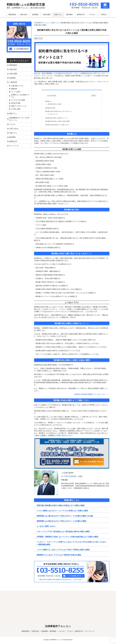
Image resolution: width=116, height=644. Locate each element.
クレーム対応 (16, 92)
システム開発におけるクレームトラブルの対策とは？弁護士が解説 (62, 512)
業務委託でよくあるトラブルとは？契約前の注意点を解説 (59, 556)
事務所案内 (12, 15)
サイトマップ (14, 146)
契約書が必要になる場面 (57, 104)
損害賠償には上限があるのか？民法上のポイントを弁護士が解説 (61, 522)
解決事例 (69, 15)
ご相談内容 (13, 82)
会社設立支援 (16, 103)
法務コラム (58, 15)
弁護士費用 (47, 15)
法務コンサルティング (19, 106)
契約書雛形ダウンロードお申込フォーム (19, 119)
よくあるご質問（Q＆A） (46, 528)
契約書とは (50, 101)
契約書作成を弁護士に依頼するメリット (59, 119)
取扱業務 (35, 15)
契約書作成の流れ (52, 108)
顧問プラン (13, 114)
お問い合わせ (14, 129)
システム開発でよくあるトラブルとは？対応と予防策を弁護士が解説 (63, 551)
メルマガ (61, 632)
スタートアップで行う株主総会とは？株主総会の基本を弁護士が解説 (63, 533)
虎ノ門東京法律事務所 (69, 478)
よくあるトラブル (55, 115)
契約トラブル (38, 38)
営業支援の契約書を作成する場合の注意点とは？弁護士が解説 (61, 507)
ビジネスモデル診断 (18, 100)
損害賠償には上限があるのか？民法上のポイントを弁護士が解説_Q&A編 (65, 517)
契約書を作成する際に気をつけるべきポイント (61, 112)
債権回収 (14, 89)
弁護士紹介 (24, 15)
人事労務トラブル (17, 86)
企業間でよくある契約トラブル (20, 96)
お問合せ (104, 15)
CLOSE (94, 96)
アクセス (92, 15)
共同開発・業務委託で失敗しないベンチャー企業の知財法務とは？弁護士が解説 (67, 538)
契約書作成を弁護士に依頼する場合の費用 (59, 122)
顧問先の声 (81, 15)
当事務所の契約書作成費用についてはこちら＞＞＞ (92, 396)
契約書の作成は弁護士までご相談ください (59, 126)
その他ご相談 (16, 109)
